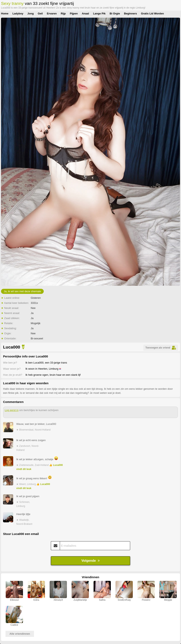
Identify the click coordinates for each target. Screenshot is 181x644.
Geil (40, 14)
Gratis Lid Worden (152, 14)
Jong (31, 14)
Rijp (63, 14)
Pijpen (74, 14)
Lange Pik (99, 14)
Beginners (131, 14)
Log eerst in (12, 410)
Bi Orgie (115, 14)
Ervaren (52, 14)
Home (5, 14)
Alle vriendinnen (20, 634)
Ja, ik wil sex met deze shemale (22, 291)
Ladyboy (18, 14)
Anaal (85, 14)
